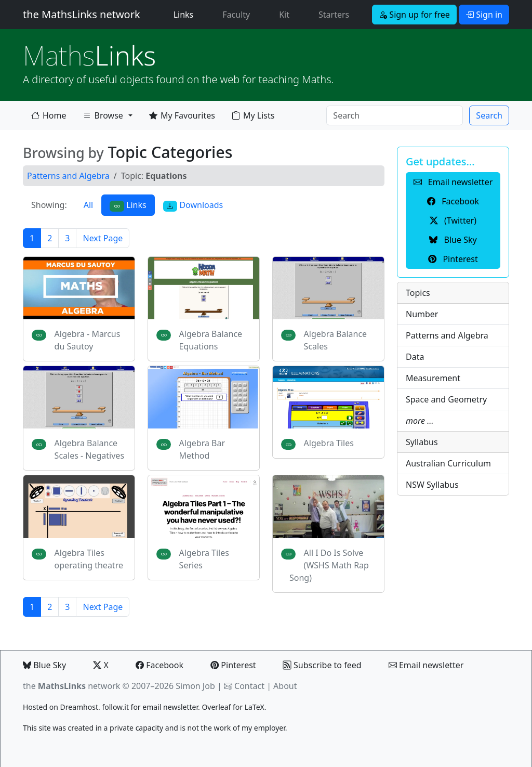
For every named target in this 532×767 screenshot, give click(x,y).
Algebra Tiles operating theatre (89, 559)
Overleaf (216, 707)
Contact (249, 686)
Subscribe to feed (322, 665)
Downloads (193, 205)
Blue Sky (44, 665)
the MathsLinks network (82, 14)
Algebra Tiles (329, 443)
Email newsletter (426, 665)
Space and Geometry (446, 399)
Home (49, 115)
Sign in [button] (484, 15)
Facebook (159, 665)
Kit (284, 15)
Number (422, 314)
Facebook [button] (453, 201)
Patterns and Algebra (68, 176)
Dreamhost (79, 707)
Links (186, 14)
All (88, 205)
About (285, 686)
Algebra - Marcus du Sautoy (88, 340)
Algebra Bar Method (202, 449)
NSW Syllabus (432, 485)
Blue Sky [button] (453, 240)
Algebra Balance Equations (211, 340)
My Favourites (182, 115)
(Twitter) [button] (453, 220)
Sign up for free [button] (414, 15)
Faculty (236, 15)
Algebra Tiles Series (204, 559)
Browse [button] (103, 118)
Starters (334, 15)
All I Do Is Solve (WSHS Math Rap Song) (329, 565)
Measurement (433, 378)
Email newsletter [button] (453, 182)
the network (71, 686)
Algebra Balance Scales (336, 340)
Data (415, 357)
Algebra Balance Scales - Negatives (89, 449)
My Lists (253, 115)
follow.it (115, 707)
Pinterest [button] (453, 259)
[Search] (395, 115)
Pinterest (233, 665)
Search (489, 115)
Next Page (103, 238)
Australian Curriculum (448, 463)
